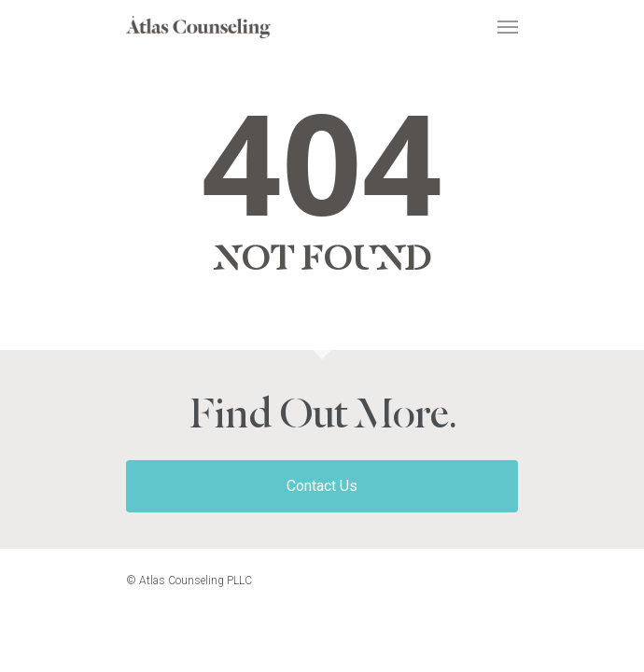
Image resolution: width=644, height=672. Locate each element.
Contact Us (322, 486)
